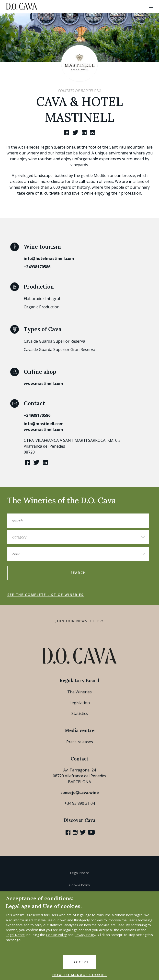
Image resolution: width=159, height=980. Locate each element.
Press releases (80, 742)
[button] (151, 6)
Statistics (80, 713)
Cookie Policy (80, 885)
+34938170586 (37, 267)
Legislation (80, 703)
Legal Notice (80, 873)
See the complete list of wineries (45, 595)
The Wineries (79, 692)
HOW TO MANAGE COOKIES (80, 975)
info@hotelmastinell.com (49, 258)
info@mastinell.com (44, 424)
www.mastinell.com (43, 384)
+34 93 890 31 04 (80, 803)
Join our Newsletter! (79, 621)
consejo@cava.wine (80, 793)
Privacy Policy (85, 935)
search (78, 573)
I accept (80, 962)
